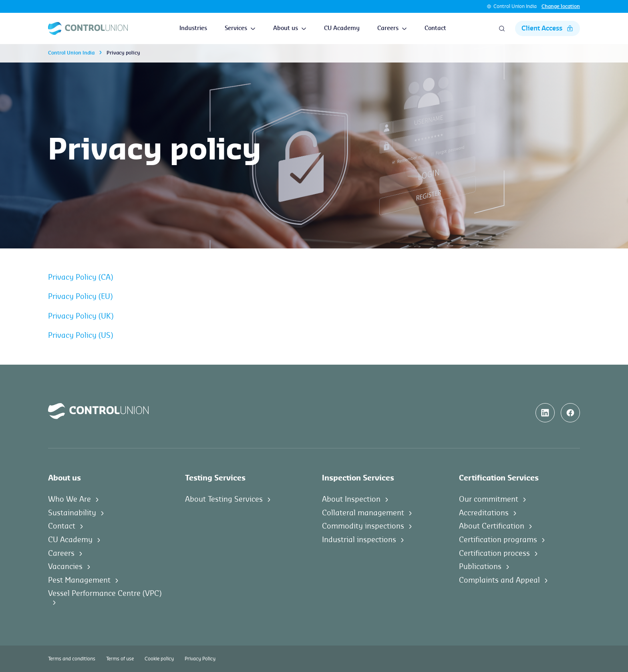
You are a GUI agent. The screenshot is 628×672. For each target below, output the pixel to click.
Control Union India (515, 6)
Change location (561, 6)
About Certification (492, 526)
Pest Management (79, 580)
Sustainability (72, 513)
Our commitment (489, 499)
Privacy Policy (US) (81, 335)
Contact (435, 28)
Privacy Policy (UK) (81, 316)
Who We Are (69, 499)
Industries (193, 28)
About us (290, 28)
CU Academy (342, 28)
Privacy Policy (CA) (81, 277)
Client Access (547, 28)
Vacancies (65, 567)
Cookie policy (159, 659)
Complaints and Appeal (499, 580)
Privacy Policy (200, 659)
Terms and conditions (72, 659)
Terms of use (120, 659)
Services (240, 28)
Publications (480, 567)
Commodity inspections (363, 526)
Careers (392, 28)
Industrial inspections (359, 540)
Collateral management (363, 513)
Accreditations (484, 513)
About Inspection (351, 499)
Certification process (494, 553)
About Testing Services (224, 499)
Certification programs (498, 540)
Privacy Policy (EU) (80, 297)
